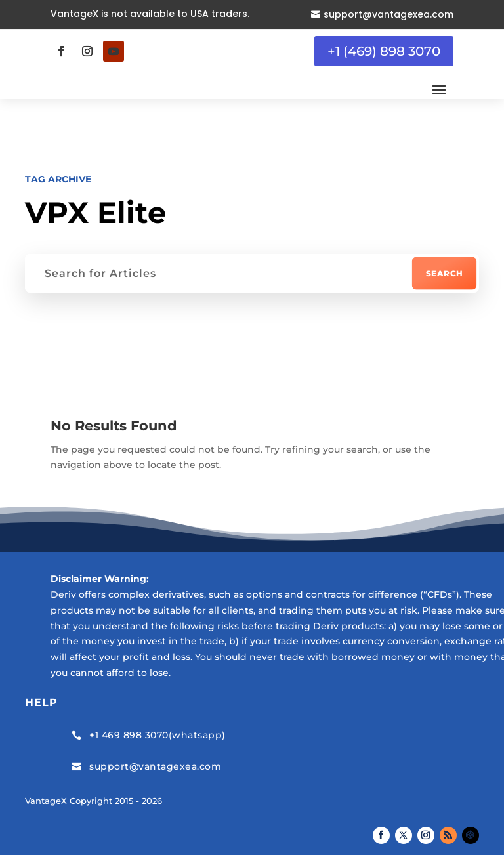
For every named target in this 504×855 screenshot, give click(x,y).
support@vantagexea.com (388, 14)
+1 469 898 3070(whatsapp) (157, 735)
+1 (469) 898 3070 (384, 51)
